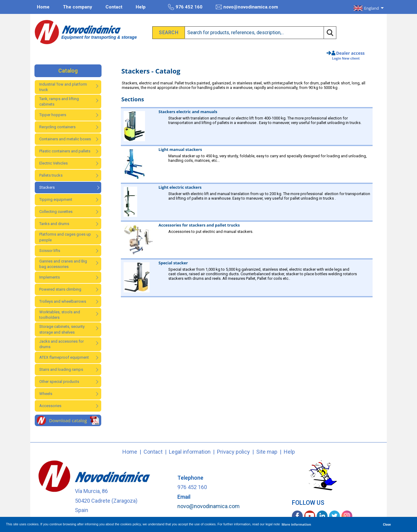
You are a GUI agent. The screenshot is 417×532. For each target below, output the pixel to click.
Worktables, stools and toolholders (60, 315)
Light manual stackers (180, 149)
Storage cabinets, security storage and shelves (62, 329)
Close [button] (387, 524)
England (372, 8)
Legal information (190, 452)
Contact (114, 7)
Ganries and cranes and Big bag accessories (63, 264)
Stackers (47, 187)
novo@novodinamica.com (247, 7)
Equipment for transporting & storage (99, 37)
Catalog (68, 71)
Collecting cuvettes (56, 212)
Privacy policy (233, 452)
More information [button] (296, 524)
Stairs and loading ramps (61, 369)
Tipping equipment (56, 199)
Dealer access (350, 53)
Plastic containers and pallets (65, 151)
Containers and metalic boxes (65, 139)
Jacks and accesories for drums (61, 344)
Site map (267, 452)
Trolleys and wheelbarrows (63, 301)
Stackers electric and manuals (188, 112)
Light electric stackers (180, 187)
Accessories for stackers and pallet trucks (199, 225)
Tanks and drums (54, 224)
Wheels (46, 394)
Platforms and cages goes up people (65, 237)
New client (351, 58)
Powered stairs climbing (60, 289)
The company (78, 7)
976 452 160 (185, 7)
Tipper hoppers (53, 115)
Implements (50, 277)
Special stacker (173, 263)
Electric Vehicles (53, 163)
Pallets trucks (51, 175)
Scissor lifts (50, 251)
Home (43, 7)
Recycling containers (57, 127)
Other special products (59, 382)
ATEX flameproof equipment (64, 357)
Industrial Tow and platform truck (63, 87)
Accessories (50, 406)
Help (141, 7)
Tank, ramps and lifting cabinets (59, 101)
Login (337, 58)
